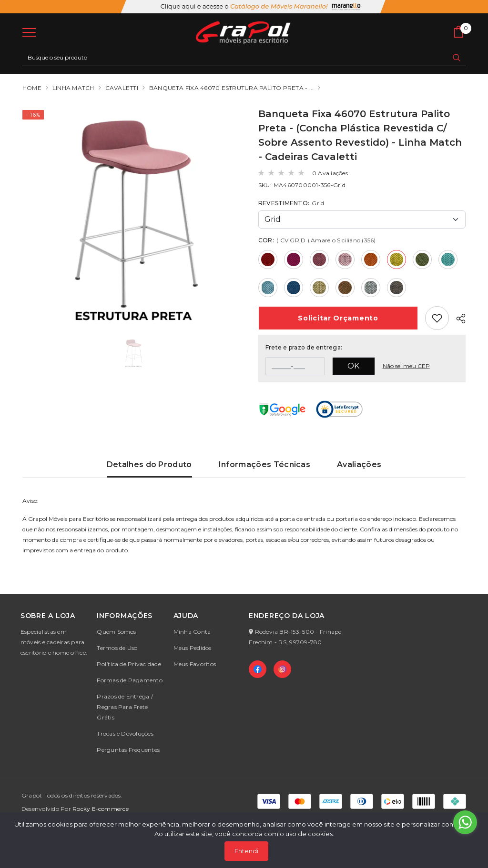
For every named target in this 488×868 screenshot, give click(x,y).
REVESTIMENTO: (291, 203)
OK (353, 366)
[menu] (29, 32)
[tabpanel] (244, 529)
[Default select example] (362, 219)
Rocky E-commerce (101, 809)
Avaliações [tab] (359, 464)
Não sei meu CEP (406, 366)
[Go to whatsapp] (465, 822)
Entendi (246, 851)
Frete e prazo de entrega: (304, 347)
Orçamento (338, 318)
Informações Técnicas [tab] (264, 464)
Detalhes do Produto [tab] (149, 464)
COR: (317, 240)
